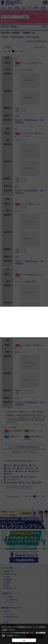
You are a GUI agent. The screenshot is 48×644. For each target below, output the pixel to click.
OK (24, 640)
